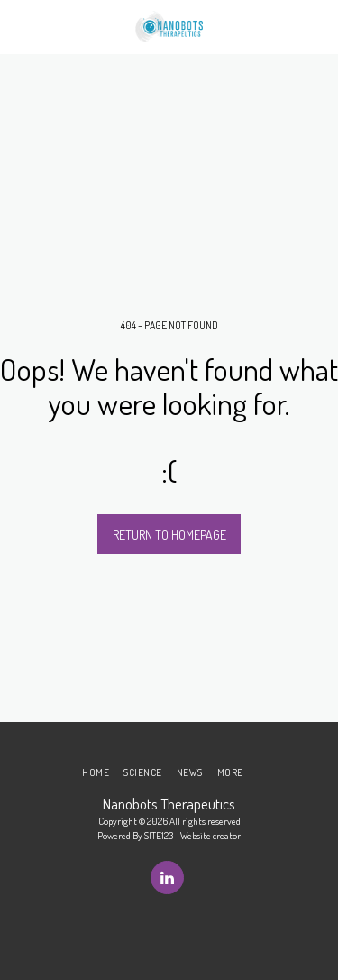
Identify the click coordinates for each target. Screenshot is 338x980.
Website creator (210, 835)
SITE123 (159, 835)
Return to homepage (169, 535)
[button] (20, 26)
